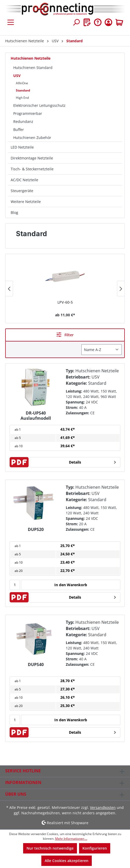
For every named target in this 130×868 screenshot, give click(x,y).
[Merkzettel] (87, 22)
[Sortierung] (102, 350)
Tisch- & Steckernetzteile (32, 169)
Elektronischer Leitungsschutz (39, 105)
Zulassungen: (77, 413)
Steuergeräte (22, 191)
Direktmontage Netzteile (32, 158)
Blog (14, 212)
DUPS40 (36, 665)
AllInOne (22, 83)
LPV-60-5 (65, 302)
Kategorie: (76, 383)
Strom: (72, 407)
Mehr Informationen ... (71, 839)
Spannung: (75, 402)
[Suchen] (76, 22)
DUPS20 (36, 530)
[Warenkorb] (119, 22)
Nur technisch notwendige (50, 848)
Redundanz (23, 121)
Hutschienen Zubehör (32, 138)
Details (75, 462)
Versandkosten (103, 807)
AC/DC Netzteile (24, 180)
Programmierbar (28, 113)
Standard (23, 90)
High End (22, 98)
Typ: (70, 371)
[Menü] (11, 22)
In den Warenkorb (71, 585)
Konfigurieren (95, 848)
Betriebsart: (78, 377)
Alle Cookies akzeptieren (67, 861)
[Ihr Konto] (108, 22)
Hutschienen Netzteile (31, 58)
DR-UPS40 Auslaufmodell (36, 416)
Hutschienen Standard (33, 68)
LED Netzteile (22, 147)
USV (17, 76)
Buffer (19, 129)
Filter (65, 335)
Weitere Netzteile (26, 202)
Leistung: (74, 391)
